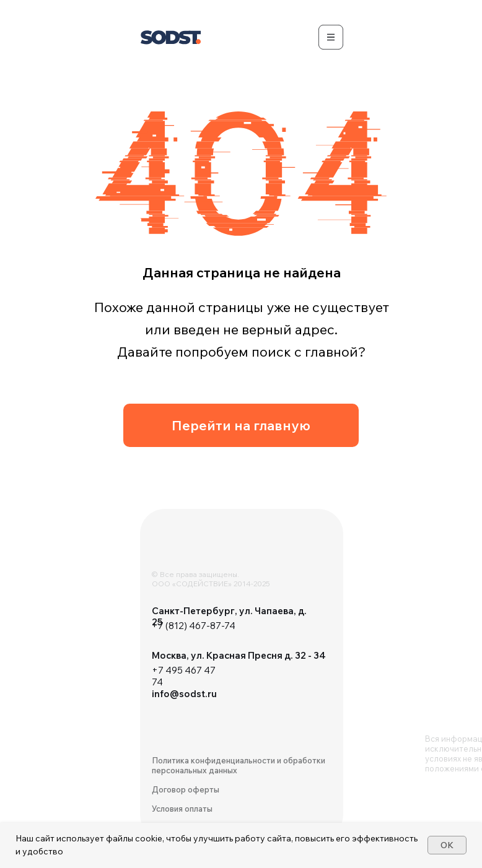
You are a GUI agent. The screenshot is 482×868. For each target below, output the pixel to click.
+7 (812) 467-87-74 (194, 626)
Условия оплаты (182, 809)
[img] (190, 549)
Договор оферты (186, 789)
